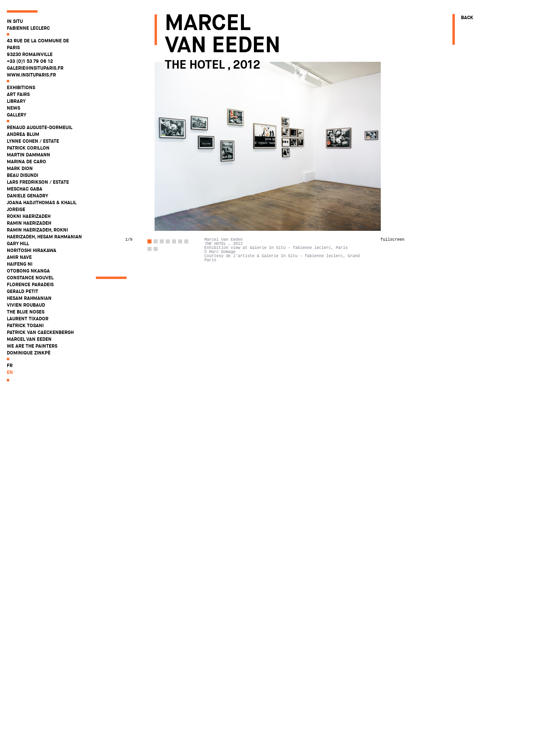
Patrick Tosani (25, 325)
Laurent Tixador (28, 319)
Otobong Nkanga (28, 271)
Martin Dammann (28, 155)
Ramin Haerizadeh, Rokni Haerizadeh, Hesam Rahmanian (44, 233)
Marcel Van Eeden (29, 339)
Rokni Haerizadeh (29, 216)
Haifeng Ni (20, 264)
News (13, 108)
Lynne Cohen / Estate (33, 141)
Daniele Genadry (27, 196)
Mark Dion (20, 168)
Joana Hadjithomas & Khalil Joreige (41, 206)
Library (16, 101)
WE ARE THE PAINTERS (32, 346)
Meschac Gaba (25, 189)
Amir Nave (19, 257)
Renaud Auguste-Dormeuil (40, 127)
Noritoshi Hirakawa (32, 250)
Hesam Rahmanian (29, 298)
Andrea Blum (23, 134)
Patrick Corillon (28, 148)
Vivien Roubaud (26, 305)
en (10, 372)
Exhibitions (21, 87)
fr (10, 365)
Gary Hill (18, 243)
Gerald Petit (23, 291)
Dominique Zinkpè (29, 353)
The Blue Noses (26, 312)
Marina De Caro (26, 162)
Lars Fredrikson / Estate (38, 182)
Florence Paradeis (30, 284)
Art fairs (18, 94)
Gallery (17, 115)
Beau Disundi (23, 175)
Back (467, 17)
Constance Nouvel (30, 278)
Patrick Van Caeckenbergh (40, 332)
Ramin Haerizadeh (29, 223)
